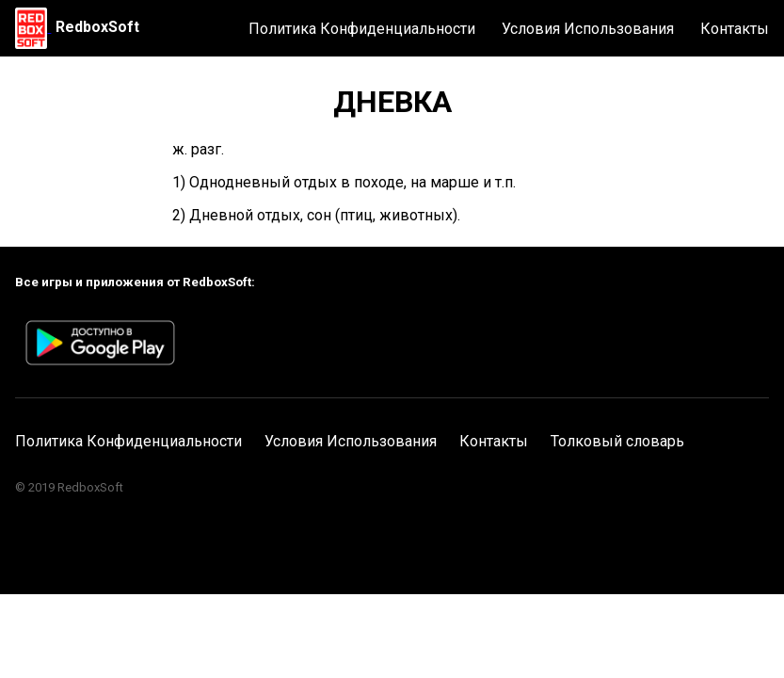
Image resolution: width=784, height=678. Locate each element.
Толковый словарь (617, 441)
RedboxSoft (97, 27)
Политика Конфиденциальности (362, 29)
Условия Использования (588, 29)
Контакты (735, 29)
